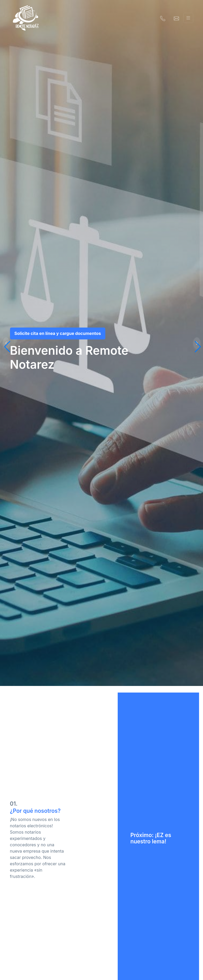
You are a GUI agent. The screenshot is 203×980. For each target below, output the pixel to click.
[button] (197, 343)
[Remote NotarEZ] (26, 18)
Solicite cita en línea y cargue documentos (58, 333)
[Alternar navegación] (188, 18)
